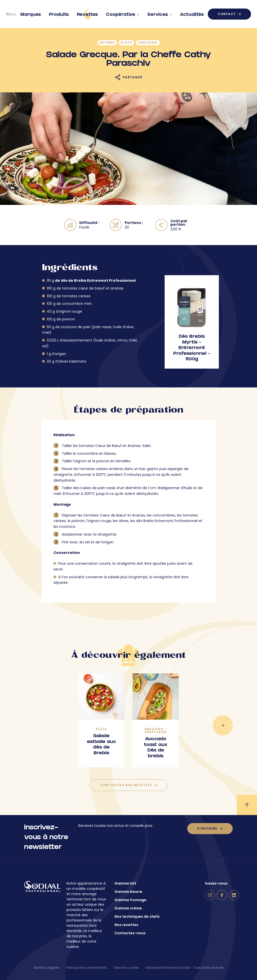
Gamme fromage (130, 900)
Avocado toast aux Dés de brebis (156, 748)
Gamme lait (125, 883)
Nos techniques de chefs (137, 916)
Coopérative (123, 13)
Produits (59, 13)
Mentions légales (47, 968)
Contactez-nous (130, 933)
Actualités (192, 13)
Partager (133, 77)
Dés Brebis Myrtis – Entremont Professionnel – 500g (192, 348)
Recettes (87, 14)
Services (160, 13)
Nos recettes (126, 925)
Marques (31, 13)
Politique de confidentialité (86, 968)
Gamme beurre (128, 892)
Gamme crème (128, 908)
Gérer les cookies (126, 968)
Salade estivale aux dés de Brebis (101, 745)
